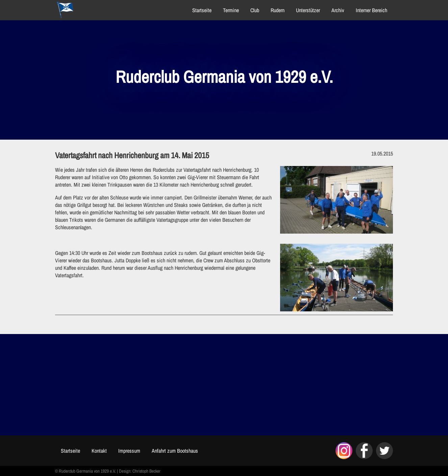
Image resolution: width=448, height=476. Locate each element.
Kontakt (99, 451)
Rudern (278, 10)
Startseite (202, 10)
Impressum (129, 451)
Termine (231, 10)
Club (255, 10)
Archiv (338, 10)
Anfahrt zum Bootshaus (175, 451)
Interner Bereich (371, 10)
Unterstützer (308, 10)
